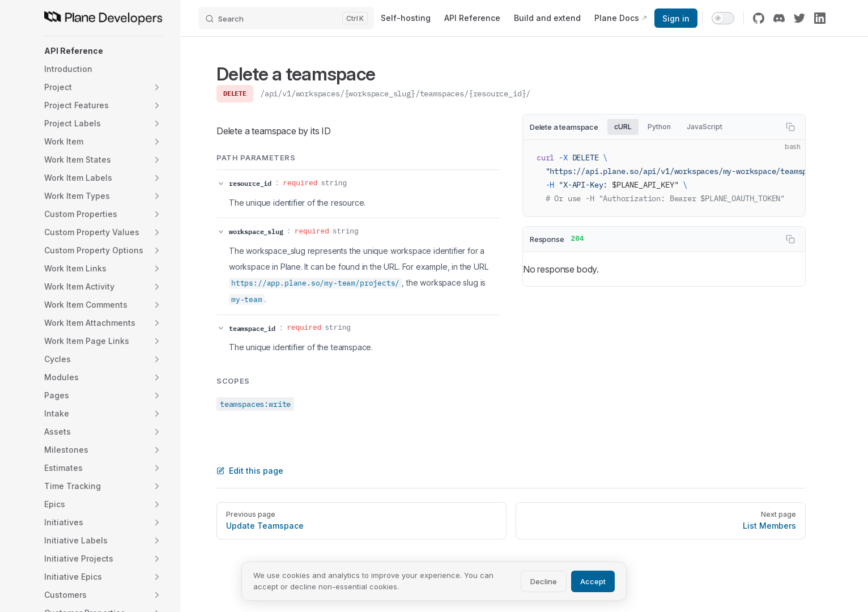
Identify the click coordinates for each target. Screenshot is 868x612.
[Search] (286, 18)
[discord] (779, 18)
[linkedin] (820, 18)
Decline (544, 581)
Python (659, 127)
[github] (759, 18)
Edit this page (250, 471)
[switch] (723, 18)
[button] (103, 51)
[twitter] (799, 18)
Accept (593, 581)
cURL (623, 127)
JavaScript (705, 127)
